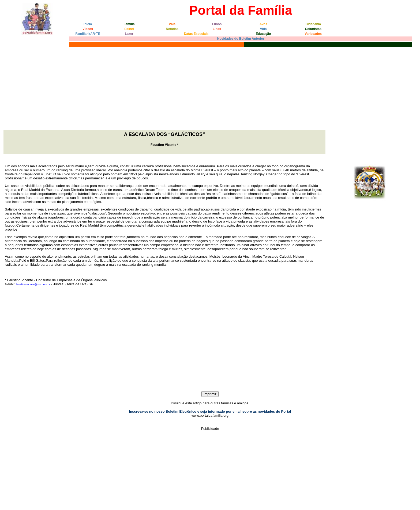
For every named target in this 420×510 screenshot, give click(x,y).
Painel (129, 29)
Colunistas (313, 29)
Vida (263, 29)
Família (129, 24)
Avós (263, 24)
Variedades (313, 34)
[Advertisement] (210, 89)
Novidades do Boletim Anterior (241, 39)
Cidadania (313, 24)
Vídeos (88, 29)
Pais (172, 24)
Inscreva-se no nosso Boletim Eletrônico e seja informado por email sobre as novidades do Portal (210, 411)
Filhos (217, 24)
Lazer (129, 34)
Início (88, 24)
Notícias (172, 29)
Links (217, 29)
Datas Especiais (196, 34)
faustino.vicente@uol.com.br (33, 284)
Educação (263, 34)
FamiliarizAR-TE (88, 34)
